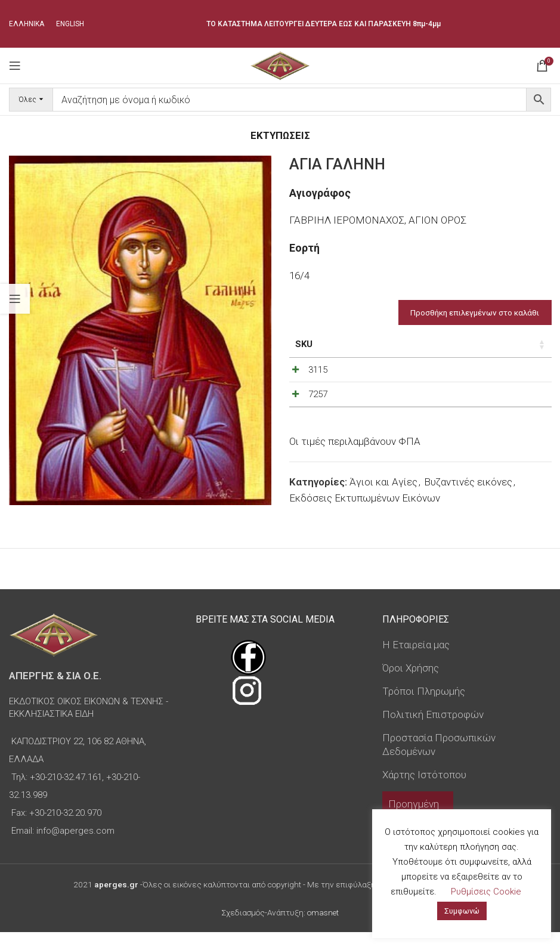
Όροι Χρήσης (411, 683)
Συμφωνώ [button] (462, 911)
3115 (318, 370)
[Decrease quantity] (477, 373)
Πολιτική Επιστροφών (433, 729)
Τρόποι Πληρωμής (424, 705)
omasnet (323, 927)
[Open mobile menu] (15, 66)
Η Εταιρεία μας (416, 660)
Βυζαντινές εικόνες (468, 513)
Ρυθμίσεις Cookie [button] (486, 892)
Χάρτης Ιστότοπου (424, 790)
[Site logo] (280, 64)
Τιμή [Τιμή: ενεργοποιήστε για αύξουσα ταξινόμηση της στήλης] (410, 344)
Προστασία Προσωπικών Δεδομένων (439, 759)
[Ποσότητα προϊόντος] (496, 373)
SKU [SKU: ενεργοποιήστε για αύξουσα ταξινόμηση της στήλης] (304, 344)
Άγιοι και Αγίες (383, 513)
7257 (318, 410)
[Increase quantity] (516, 373)
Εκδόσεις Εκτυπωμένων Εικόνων (365, 529)
